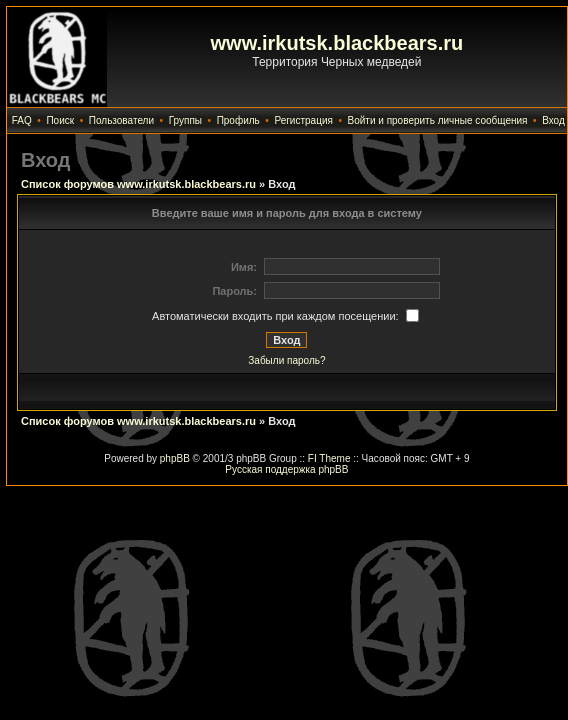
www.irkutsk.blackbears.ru (337, 43)
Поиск (60, 120)
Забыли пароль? (286, 360)
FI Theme (329, 458)
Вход (553, 120)
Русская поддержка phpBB (286, 469)
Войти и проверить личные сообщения (438, 120)
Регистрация (303, 120)
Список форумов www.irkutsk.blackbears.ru (138, 184)
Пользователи (121, 120)
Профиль (238, 120)
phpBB (175, 458)
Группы (185, 120)
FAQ (22, 120)
